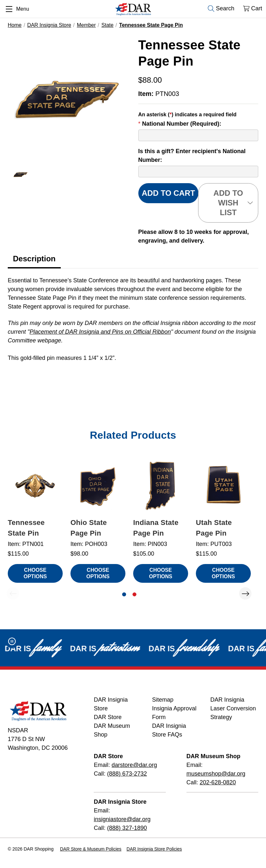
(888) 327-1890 (127, 828)
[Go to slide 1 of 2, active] (124, 594)
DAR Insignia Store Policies (154, 849)
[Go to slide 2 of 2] (134, 594)
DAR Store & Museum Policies (91, 849)
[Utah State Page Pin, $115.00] (223, 486)
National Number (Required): (180, 124)
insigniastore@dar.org (122, 819)
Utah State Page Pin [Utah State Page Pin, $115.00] (214, 528)
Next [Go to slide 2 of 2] (245, 593)
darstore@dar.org (134, 765)
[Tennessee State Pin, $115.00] (35, 486)
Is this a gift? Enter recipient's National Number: (192, 156)
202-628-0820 (218, 782)
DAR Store (108, 717)
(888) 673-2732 (127, 774)
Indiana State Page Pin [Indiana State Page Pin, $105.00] (156, 528)
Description (34, 259)
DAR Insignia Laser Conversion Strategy (233, 708)
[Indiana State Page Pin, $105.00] (161, 486)
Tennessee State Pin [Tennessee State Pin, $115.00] (26, 528)
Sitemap (163, 700)
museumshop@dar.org (216, 774)
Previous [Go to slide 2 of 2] (13, 593)
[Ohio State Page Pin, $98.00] (98, 486)
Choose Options (35, 573)
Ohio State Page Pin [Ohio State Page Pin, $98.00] (89, 528)
